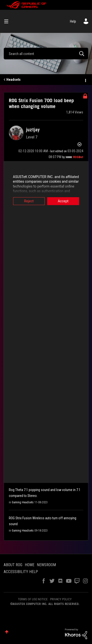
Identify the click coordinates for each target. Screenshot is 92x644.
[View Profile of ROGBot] (78, 157)
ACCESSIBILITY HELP (21, 572)
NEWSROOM (46, 565)
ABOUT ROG (13, 565)
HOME (30, 565)
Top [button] (7, 632)
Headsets (13, 80)
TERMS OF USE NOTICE (33, 599)
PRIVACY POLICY (61, 599)
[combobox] (46, 54)
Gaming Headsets (23, 502)
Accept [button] (65, 201)
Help (73, 21)
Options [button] (85, 80)
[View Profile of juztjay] (33, 130)
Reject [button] (27, 201)
